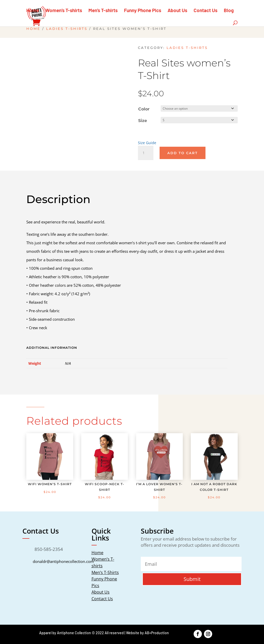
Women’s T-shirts (64, 11)
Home (33, 11)
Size (143, 120)
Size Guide (147, 141)
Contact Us (205, 11)
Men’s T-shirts (103, 11)
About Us (177, 11)
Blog (229, 11)
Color (144, 109)
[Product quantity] (146, 151)
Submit (192, 577)
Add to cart (183, 151)
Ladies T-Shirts (67, 29)
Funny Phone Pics (143, 11)
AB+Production (157, 631)
